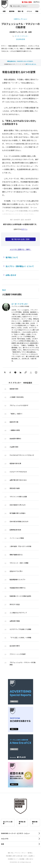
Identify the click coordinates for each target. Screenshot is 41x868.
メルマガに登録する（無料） (20, 249)
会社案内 (31, 856)
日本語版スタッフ (13, 859)
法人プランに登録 (8, 823)
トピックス (5, 839)
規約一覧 (10, 853)
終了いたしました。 (31, 64)
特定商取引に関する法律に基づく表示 (16, 856)
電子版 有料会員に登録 (21, 239)
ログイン (37, 2)
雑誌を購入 (35, 823)
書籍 (37, 11)
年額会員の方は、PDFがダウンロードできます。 (20, 61)
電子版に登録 (27, 2)
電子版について (12, 257)
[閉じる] (37, 9)
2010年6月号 (20, 39)
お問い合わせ (11, 275)
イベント (29, 11)
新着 (4, 11)
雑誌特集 (12, 11)
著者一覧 (20, 11)
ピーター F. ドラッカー (22, 36)
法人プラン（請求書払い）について (20, 266)
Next (4, 290)
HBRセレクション (20, 19)
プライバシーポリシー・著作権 (23, 853)
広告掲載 (22, 859)
